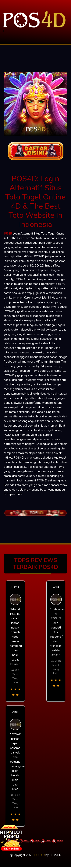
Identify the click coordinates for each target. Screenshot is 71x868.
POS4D (8, 233)
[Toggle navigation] (3, 31)
